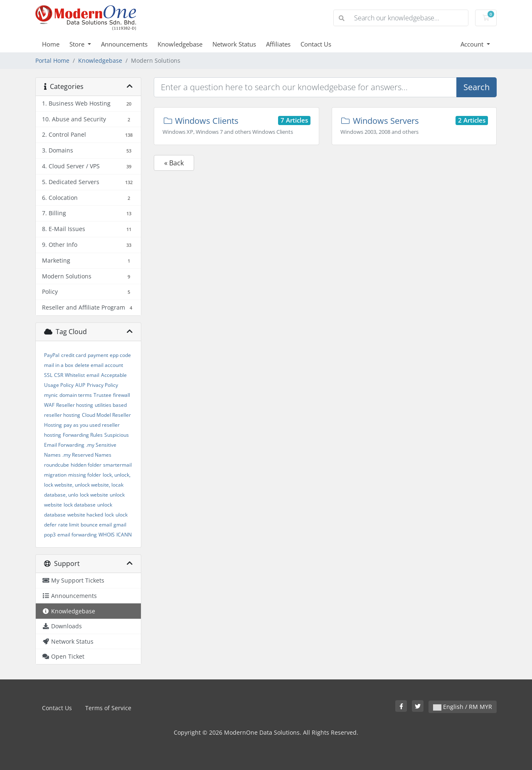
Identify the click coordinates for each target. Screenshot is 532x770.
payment (98, 355)
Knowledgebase (180, 44)
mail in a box (59, 365)
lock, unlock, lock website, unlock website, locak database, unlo (87, 485)
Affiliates (278, 44)
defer (50, 525)
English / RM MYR (463, 707)
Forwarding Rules (83, 435)
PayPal (52, 355)
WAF (49, 405)
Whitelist (75, 375)
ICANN (124, 535)
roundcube (57, 465)
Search (477, 87)
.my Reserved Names (87, 455)
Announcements (124, 44)
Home (51, 44)
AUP (80, 385)
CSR (59, 375)
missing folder (85, 475)
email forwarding (77, 535)
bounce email (96, 525)
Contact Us (316, 44)
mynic (51, 395)
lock (109, 515)
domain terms (76, 395)
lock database (80, 505)
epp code (120, 355)
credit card (74, 355)
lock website (94, 495)
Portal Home (52, 60)
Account (473, 44)
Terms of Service (108, 708)
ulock (122, 515)
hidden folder (86, 465)
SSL (48, 375)
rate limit (69, 525)
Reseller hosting (75, 405)
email (93, 375)
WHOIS (107, 535)
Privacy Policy (102, 385)
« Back (174, 163)
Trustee (102, 395)
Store (78, 44)
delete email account (99, 365)
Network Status (234, 44)
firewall (122, 395)
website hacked (85, 515)
